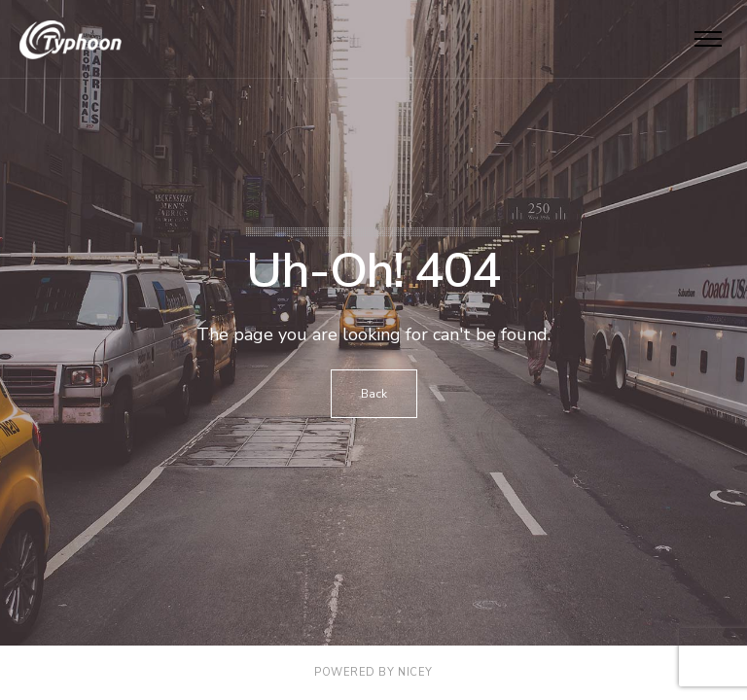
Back (374, 394)
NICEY (415, 672)
